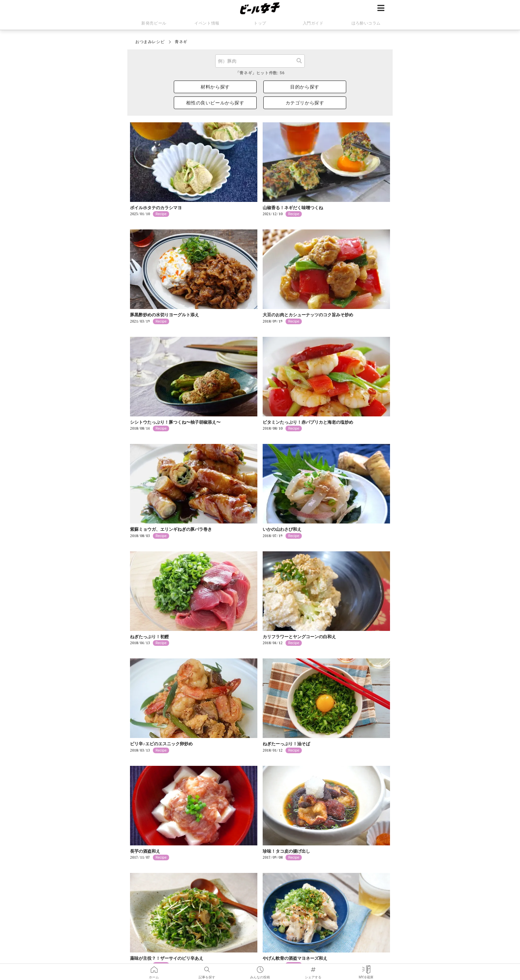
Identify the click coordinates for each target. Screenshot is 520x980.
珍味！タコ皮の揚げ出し (286, 851)
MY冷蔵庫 (366, 968)
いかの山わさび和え (282, 529)
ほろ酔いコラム (366, 23)
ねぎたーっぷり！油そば (286, 744)
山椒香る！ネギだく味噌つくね (293, 208)
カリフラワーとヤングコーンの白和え (299, 637)
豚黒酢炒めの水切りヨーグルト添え (164, 315)
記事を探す (207, 968)
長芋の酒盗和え (145, 851)
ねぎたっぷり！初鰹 (149, 637)
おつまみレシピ (150, 42)
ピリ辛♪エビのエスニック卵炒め (161, 744)
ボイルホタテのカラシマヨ (156, 208)
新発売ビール (154, 23)
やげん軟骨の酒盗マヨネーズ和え (295, 958)
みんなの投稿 (260, 968)
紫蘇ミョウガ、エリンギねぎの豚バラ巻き (171, 529)
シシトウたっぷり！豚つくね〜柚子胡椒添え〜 (175, 422)
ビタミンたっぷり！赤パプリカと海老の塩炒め (308, 422)
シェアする (313, 968)
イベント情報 (207, 23)
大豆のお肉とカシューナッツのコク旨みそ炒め (308, 315)
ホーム (154, 968)
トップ (260, 23)
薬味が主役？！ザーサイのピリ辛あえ (167, 958)
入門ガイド (313, 23)
